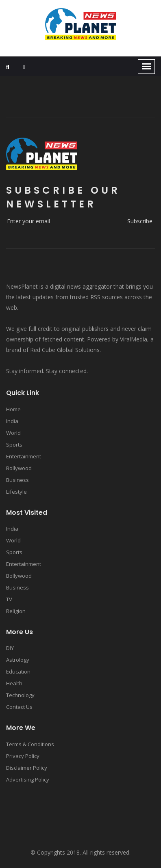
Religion (16, 611)
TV (9, 599)
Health (14, 683)
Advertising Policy (28, 779)
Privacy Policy (23, 756)
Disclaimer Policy (27, 768)
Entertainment (24, 456)
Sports (14, 445)
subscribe (140, 221)
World (13, 433)
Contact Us (19, 707)
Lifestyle (16, 492)
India (12, 421)
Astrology (18, 660)
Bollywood (19, 468)
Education (18, 672)
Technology (20, 695)
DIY (10, 648)
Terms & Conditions (30, 744)
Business (17, 480)
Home (13, 409)
